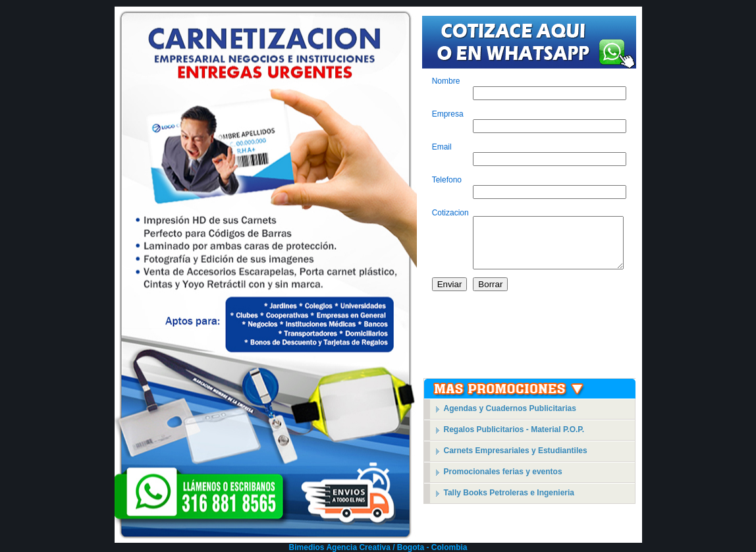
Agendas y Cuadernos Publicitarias (510, 408)
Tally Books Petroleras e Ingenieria (509, 493)
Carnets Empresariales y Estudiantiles (516, 451)
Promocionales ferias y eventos (503, 472)
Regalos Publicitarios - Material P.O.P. (514, 429)
